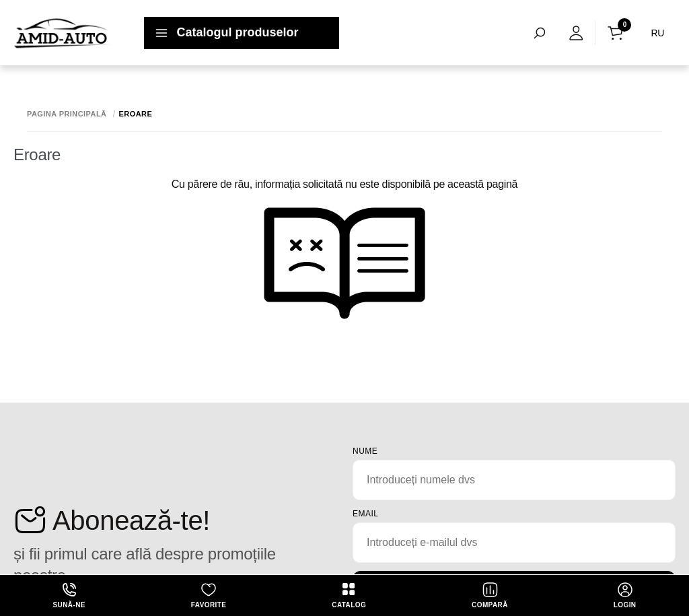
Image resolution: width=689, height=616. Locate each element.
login (625, 595)
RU (657, 33)
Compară (490, 595)
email (366, 514)
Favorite (209, 595)
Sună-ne (69, 595)
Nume (365, 451)
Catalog (349, 595)
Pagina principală (67, 114)
